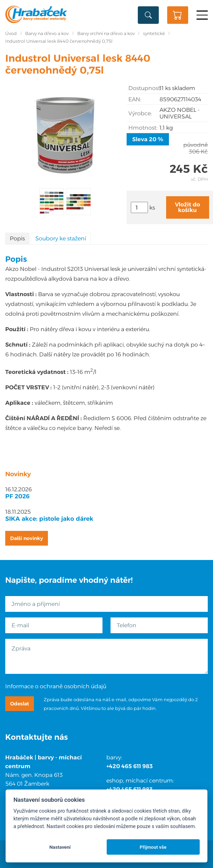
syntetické (154, 33)
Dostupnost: (144, 88)
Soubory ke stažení (61, 238)
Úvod (11, 33)
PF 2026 (17, 496)
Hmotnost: (143, 128)
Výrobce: (140, 113)
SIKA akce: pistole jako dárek (49, 519)
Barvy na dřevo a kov (47, 33)
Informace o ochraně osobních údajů (56, 686)
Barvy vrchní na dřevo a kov (106, 33)
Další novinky (27, 538)
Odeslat (20, 704)
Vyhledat (148, 15)
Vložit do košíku (187, 207)
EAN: (135, 99)
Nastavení (60, 847)
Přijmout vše (153, 847)
